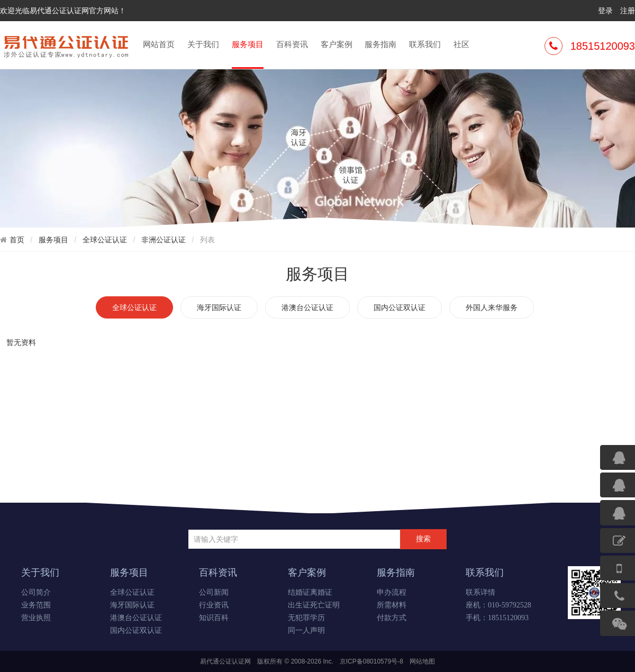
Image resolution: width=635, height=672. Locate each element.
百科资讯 (292, 44)
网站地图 (422, 661)
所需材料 (392, 605)
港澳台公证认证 (307, 307)
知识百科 (214, 618)
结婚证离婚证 (310, 592)
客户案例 (337, 44)
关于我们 (203, 44)
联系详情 (480, 592)
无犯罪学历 (306, 618)
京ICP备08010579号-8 (371, 661)
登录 (605, 11)
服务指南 (380, 44)
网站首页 (159, 44)
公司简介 (36, 592)
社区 (461, 44)
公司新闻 (214, 592)
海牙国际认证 (219, 307)
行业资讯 (214, 605)
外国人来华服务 (492, 307)
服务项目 (248, 53)
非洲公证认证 (164, 240)
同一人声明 (306, 630)
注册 (628, 11)
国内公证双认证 (400, 307)
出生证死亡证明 (314, 605)
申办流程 (392, 592)
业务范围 (36, 605)
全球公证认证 (105, 240)
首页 (17, 240)
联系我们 (425, 44)
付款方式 (392, 618)
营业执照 (36, 618)
